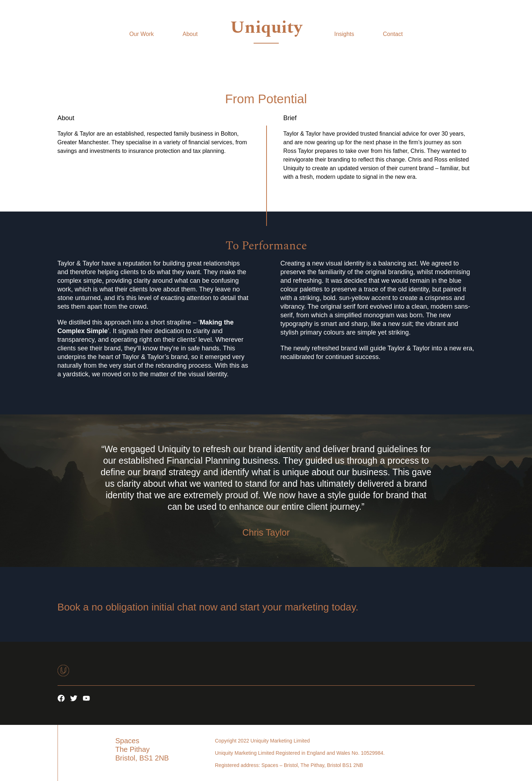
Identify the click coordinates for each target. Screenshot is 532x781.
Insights (344, 34)
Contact (393, 34)
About (190, 34)
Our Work (141, 34)
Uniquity (266, 28)
